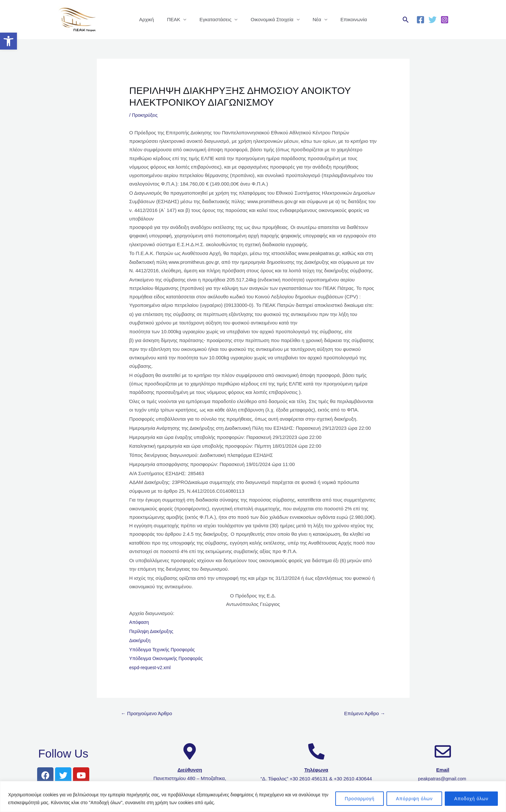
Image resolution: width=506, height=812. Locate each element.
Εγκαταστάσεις (217, 19)
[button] (8, 41)
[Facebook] (420, 20)
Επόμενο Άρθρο (363, 714)
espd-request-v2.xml (152, 667)
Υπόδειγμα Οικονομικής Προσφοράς (169, 658)
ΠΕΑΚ (178, 19)
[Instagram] (445, 20)
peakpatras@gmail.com (443, 780)
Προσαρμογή (360, 799)
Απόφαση (140, 622)
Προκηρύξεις (146, 115)
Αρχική (155, 19)
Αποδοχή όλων (471, 799)
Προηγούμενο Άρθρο (149, 714)
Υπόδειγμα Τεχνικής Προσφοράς (164, 649)
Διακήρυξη (141, 640)
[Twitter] (433, 20)
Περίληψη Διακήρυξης (153, 631)
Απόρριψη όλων (414, 799)
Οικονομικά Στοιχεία (270, 19)
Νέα (312, 19)
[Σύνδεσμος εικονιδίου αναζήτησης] (406, 20)
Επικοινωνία (346, 19)
